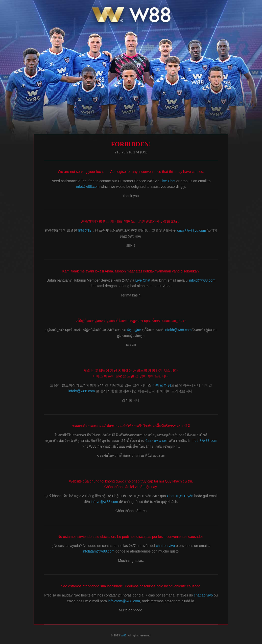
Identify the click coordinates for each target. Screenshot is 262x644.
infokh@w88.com (178, 330)
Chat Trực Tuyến (181, 496)
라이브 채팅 (162, 385)
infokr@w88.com (82, 391)
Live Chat (168, 181)
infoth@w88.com (204, 441)
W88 (124, 635)
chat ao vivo (204, 595)
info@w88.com (88, 187)
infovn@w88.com (105, 502)
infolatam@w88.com (98, 551)
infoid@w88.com (202, 280)
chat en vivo (165, 546)
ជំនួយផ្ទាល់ (134, 330)
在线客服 (84, 231)
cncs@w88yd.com (192, 231)
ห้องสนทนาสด (157, 441)
